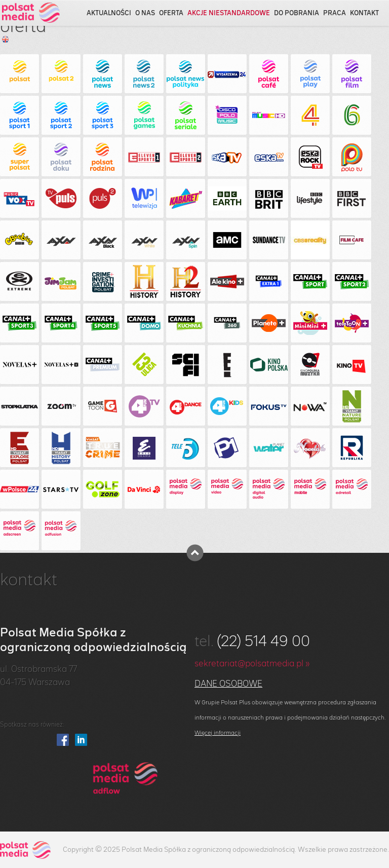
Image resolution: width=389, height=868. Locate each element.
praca (335, 13)
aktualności (109, 13)
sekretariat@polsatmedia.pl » (252, 664)
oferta (171, 13)
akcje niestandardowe (229, 13)
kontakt (364, 13)
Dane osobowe (228, 684)
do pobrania (297, 13)
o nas (145, 13)
